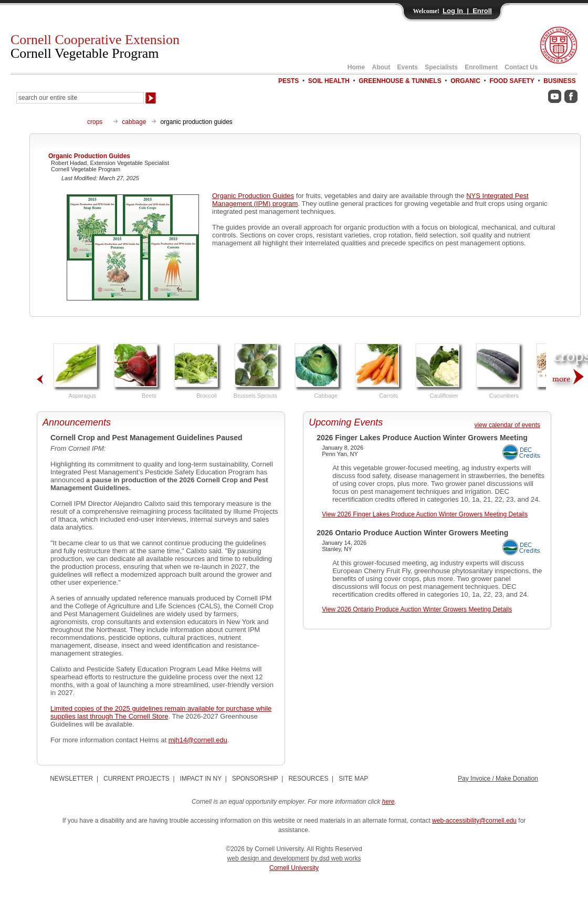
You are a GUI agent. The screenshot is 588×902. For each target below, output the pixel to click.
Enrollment (481, 67)
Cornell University (294, 868)
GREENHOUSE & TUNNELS (400, 81)
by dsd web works (336, 858)
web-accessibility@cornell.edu (474, 821)
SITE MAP (353, 779)
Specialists (441, 67)
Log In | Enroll (467, 11)
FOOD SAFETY (512, 81)
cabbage (134, 122)
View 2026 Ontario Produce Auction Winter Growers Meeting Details (417, 609)
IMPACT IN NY (201, 779)
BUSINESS (559, 81)
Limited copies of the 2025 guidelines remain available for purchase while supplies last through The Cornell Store (161, 712)
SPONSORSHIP (255, 779)
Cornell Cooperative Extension (95, 46)
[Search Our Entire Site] (80, 98)
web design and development (268, 858)
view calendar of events (507, 425)
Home (356, 67)
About (381, 67)
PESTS (288, 81)
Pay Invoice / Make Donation (498, 779)
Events (408, 67)
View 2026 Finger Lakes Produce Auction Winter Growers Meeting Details (425, 514)
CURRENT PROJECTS (136, 779)
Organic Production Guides (253, 196)
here (388, 802)
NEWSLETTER (71, 779)
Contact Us (521, 67)
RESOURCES (308, 779)
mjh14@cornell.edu (198, 740)
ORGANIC (465, 81)
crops (95, 122)
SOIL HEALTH (329, 81)
